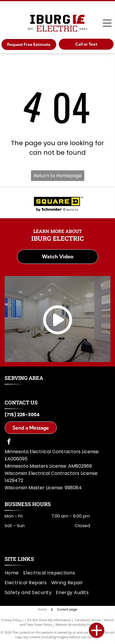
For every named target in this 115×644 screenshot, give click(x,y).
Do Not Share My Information (49, 620)
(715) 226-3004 (22, 415)
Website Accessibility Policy (75, 625)
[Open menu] (107, 23)
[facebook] (9, 442)
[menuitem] (14, 573)
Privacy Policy (11, 620)
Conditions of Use (88, 620)
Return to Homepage (58, 176)
